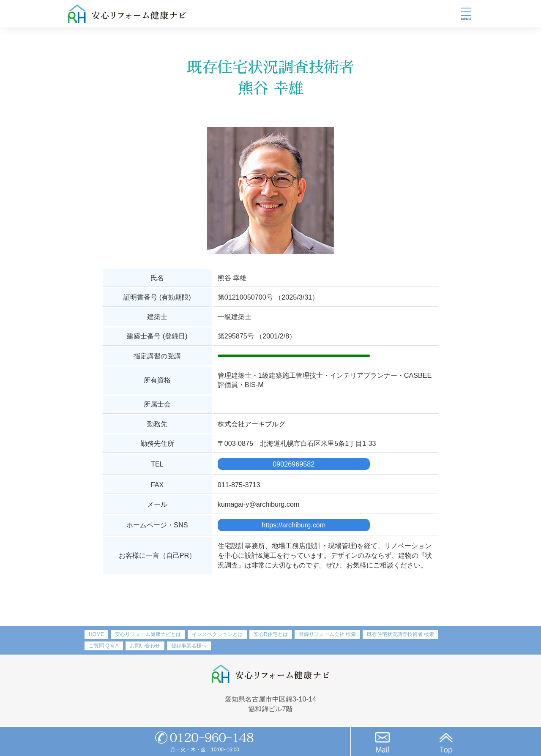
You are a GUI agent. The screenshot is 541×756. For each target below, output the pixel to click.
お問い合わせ (145, 646)
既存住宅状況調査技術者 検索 (400, 634)
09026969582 (294, 464)
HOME (96, 634)
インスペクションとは (217, 634)
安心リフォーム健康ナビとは (148, 634)
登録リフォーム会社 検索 (327, 634)
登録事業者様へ (189, 646)
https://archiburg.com (294, 525)
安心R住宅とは (271, 634)
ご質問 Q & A (104, 646)
